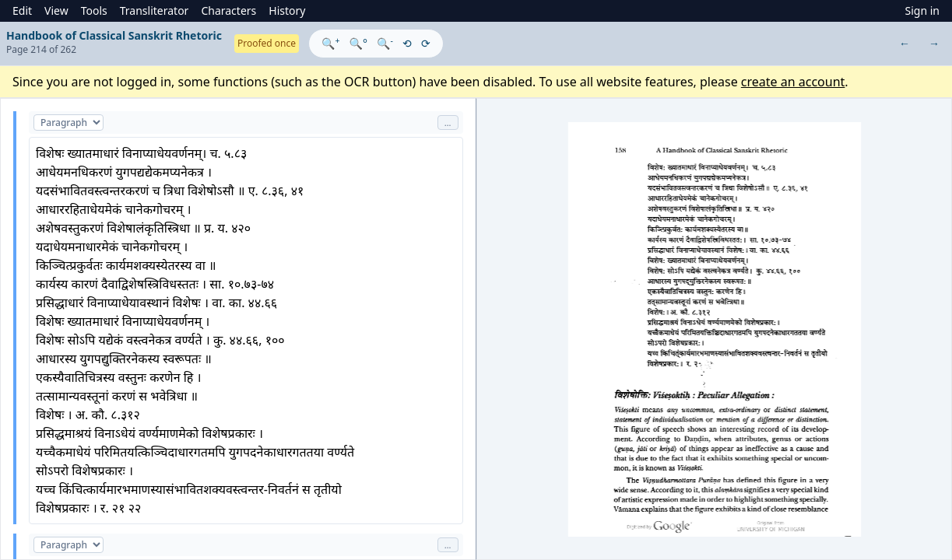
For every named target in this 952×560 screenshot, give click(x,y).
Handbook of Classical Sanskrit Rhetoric (114, 35)
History (287, 10)
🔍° (358, 43)
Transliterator (155, 10)
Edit (22, 10)
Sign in (922, 10)
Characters (228, 10)
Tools (94, 10)
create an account (793, 82)
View (56, 10)
